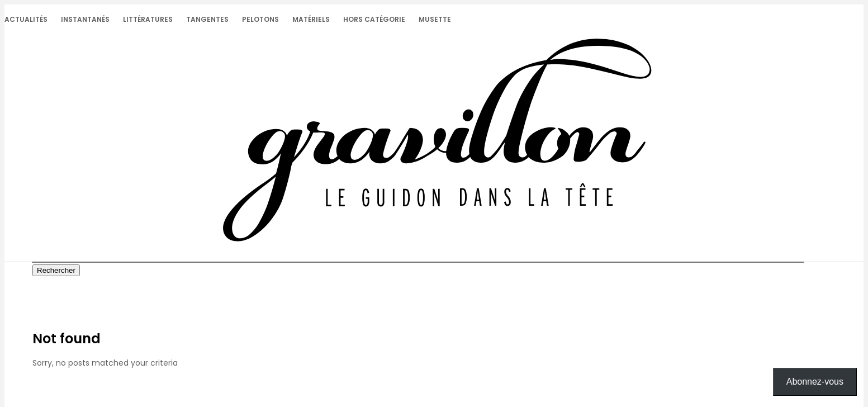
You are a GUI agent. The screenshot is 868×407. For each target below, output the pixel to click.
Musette (435, 19)
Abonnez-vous (815, 382)
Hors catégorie (374, 19)
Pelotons (260, 19)
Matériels (311, 19)
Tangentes (207, 19)
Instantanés (85, 19)
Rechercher (56, 270)
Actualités (26, 19)
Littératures (148, 19)
